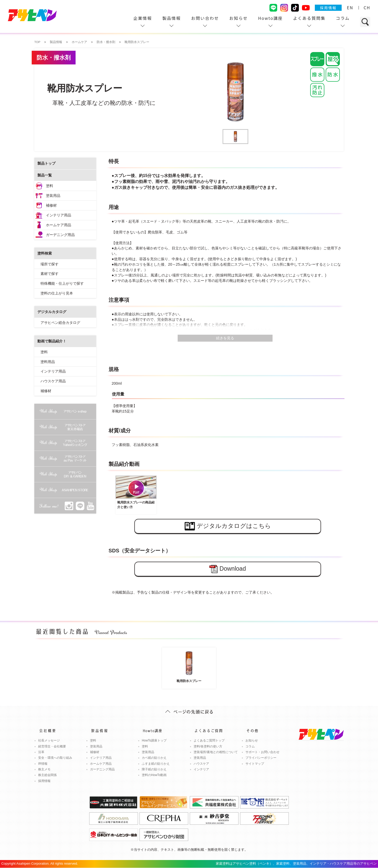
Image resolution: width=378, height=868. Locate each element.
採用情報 (328, 8)
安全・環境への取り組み (55, 758)
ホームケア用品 (59, 225)
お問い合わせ (205, 18)
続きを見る (225, 338)
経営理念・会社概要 (52, 746)
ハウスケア (201, 764)
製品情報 (171, 18)
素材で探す (50, 274)
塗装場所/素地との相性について (216, 752)
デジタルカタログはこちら (228, 526)
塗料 (50, 186)
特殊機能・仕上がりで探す (62, 283)
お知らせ (239, 18)
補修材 (51, 205)
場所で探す (50, 264)
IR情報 (43, 764)
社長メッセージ (49, 740)
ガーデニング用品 (60, 235)
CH (367, 7)
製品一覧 (45, 175)
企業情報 (143, 18)
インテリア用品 (59, 215)
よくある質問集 (309, 18)
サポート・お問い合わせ (262, 752)
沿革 (41, 752)
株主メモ (44, 769)
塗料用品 (48, 362)
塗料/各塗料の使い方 (208, 746)
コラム (343, 18)
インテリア (201, 769)
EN (350, 7)
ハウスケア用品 (53, 381)
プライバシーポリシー (261, 758)
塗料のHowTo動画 (154, 775)
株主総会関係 (47, 775)
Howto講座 (270, 18)
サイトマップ (255, 764)
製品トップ (46, 163)
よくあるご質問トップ (209, 740)
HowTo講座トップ (154, 740)
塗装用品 (53, 196)
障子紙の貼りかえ (154, 769)
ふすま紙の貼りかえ (156, 764)
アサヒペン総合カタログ (60, 323)
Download (228, 569)
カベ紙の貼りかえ (154, 758)
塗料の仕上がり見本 (57, 293)
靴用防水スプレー (189, 666)
